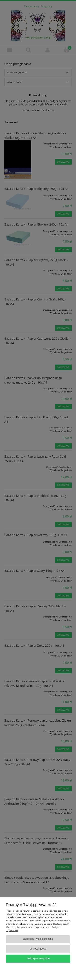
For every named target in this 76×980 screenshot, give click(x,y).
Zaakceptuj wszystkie (38, 958)
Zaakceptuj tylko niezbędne (38, 939)
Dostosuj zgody (38, 949)
